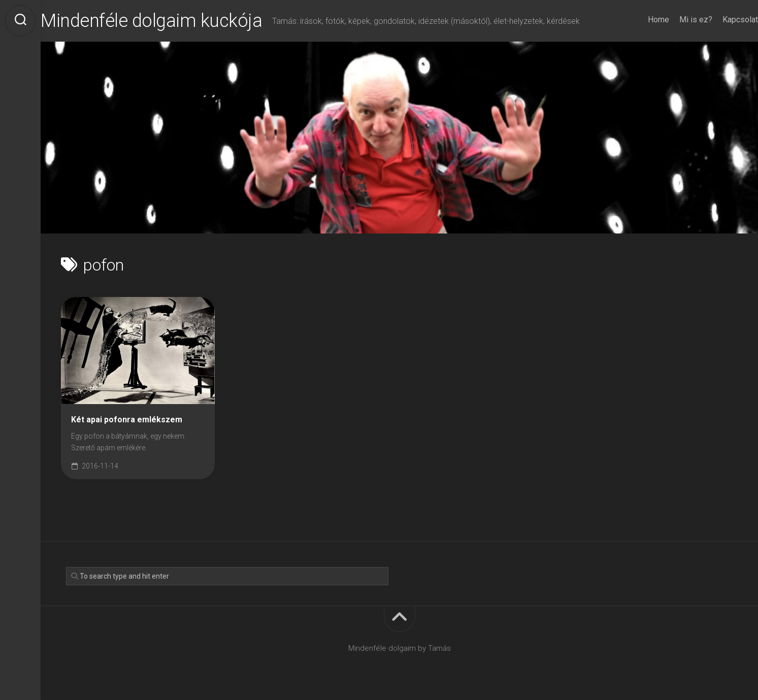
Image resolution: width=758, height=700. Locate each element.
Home (638, 20)
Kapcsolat (720, 20)
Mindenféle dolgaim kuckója (172, 21)
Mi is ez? (675, 20)
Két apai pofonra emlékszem (127, 420)
